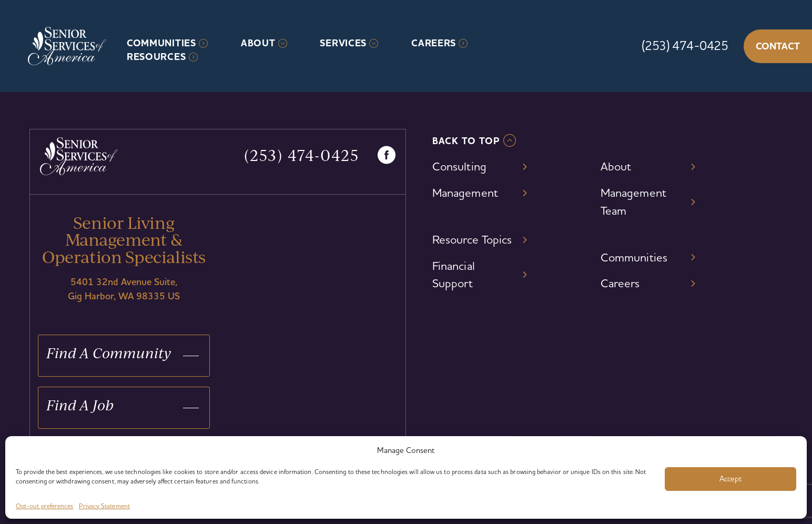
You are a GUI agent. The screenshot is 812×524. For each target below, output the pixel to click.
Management (465, 193)
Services (343, 43)
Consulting (459, 166)
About (258, 43)
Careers (434, 43)
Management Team (633, 201)
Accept (730, 478)
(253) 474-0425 (685, 46)
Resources (156, 57)
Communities (161, 43)
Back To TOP (466, 141)
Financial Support (454, 275)
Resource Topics (472, 239)
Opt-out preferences (45, 506)
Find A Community (109, 353)
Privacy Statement (104, 506)
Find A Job (80, 405)
